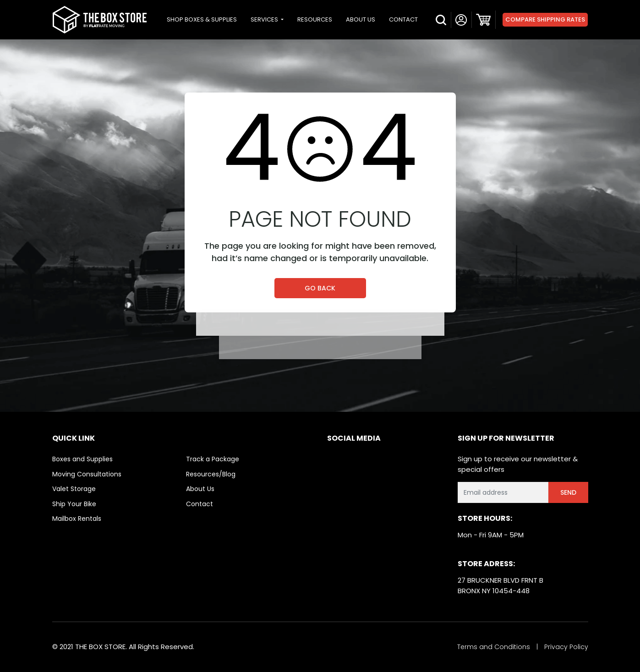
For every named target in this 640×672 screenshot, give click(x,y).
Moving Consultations (87, 474)
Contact (200, 504)
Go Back (320, 288)
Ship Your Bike (74, 504)
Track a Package (213, 459)
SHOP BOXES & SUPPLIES (202, 19)
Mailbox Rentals (77, 519)
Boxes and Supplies (82, 459)
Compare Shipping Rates (545, 19)
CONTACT (403, 19)
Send (568, 492)
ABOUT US (361, 19)
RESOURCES (315, 19)
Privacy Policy (566, 647)
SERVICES (265, 19)
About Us (200, 489)
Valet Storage (74, 489)
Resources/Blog (211, 474)
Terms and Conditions (494, 647)
